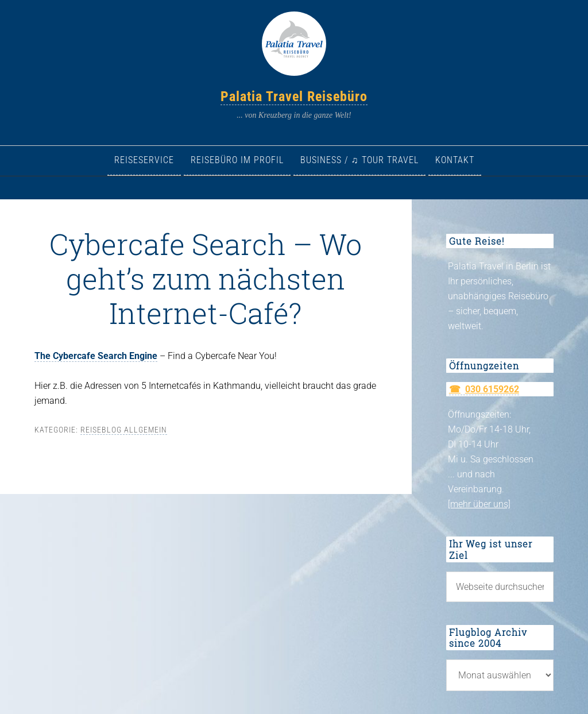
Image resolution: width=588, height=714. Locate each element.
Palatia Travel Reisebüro (294, 97)
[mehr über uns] (479, 504)
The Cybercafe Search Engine (96, 356)
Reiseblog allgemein (124, 430)
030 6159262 (492, 389)
